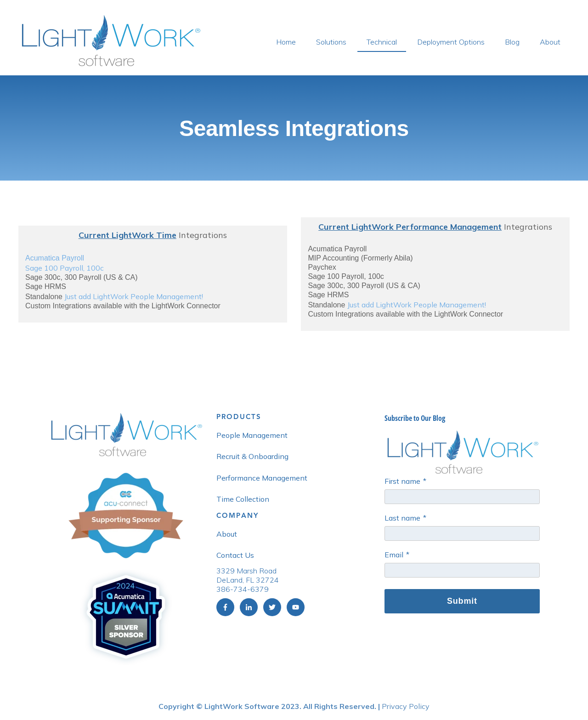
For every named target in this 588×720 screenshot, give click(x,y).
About (550, 42)
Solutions (331, 42)
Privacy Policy (406, 706)
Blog (512, 42)
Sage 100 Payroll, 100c (65, 268)
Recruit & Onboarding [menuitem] (252, 456)
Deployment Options (451, 42)
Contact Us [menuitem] (235, 555)
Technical (382, 42)
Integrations (153, 235)
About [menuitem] (227, 534)
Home (286, 42)
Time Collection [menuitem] (243, 499)
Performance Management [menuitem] (262, 478)
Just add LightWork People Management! (134, 296)
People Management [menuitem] (252, 435)
